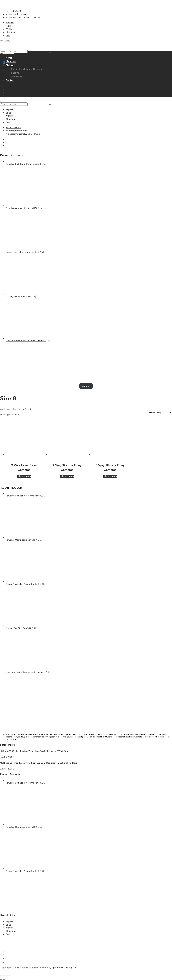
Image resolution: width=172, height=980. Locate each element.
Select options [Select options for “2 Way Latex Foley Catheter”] (24, 476)
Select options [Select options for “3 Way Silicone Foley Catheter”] (110, 476)
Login (8, 26)
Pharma (15, 73)
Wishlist (9, 29)
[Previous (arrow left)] (1, 979)
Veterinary (17, 77)
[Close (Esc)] (9, 976)
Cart (8, 35)
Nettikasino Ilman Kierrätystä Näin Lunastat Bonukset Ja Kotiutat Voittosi (38, 763)
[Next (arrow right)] (4, 979)
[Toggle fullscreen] (4, 976)
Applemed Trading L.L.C (64, 968)
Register (10, 23)
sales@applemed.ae (16, 14)
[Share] (7, 976)
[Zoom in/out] (1, 976)
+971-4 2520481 (13, 11)
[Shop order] (160, 412)
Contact (10, 80)
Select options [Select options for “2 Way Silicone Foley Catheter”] (67, 476)
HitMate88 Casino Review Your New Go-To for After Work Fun (34, 751)
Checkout (11, 32)
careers (86, 386)
